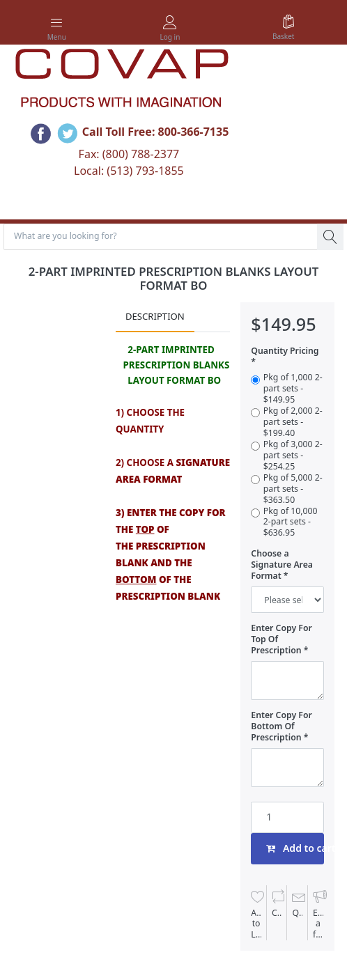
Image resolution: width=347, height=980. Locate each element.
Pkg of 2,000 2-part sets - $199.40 (293, 422)
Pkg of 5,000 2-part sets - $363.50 (293, 489)
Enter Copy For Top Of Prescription (281, 639)
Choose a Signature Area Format (282, 565)
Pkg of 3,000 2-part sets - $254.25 (293, 456)
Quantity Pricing (285, 351)
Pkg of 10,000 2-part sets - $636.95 (291, 522)
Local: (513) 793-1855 (129, 171)
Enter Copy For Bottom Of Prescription (281, 726)
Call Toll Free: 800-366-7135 (156, 132)
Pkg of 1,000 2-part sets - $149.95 (293, 389)
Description (155, 316)
